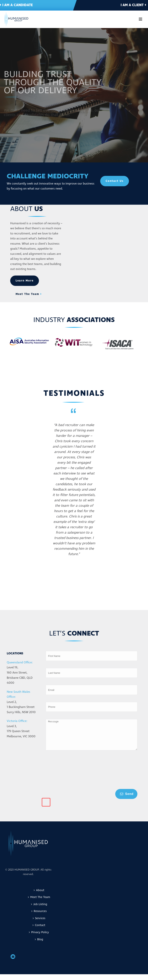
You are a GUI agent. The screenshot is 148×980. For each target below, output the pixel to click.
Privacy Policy (39, 938)
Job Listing (39, 910)
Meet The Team (39, 903)
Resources (39, 917)
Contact (39, 931)
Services (39, 924)
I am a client (133, 5)
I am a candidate (16, 5)
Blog (39, 945)
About (39, 896)
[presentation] (61, 777)
